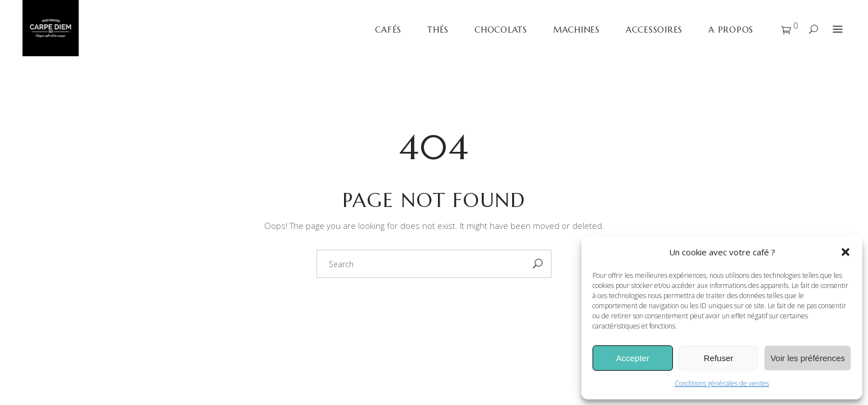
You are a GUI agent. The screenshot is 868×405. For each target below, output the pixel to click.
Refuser (719, 358)
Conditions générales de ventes (722, 383)
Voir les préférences (808, 358)
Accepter (633, 358)
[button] (846, 252)
